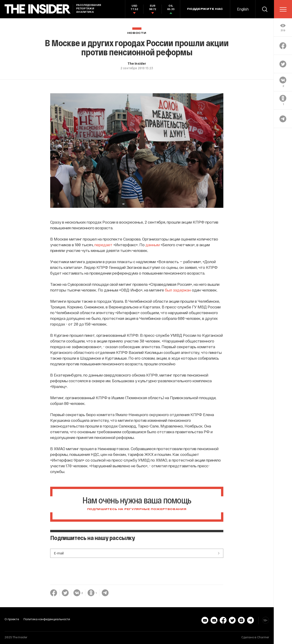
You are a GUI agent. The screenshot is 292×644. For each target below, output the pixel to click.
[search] (265, 9)
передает (103, 245)
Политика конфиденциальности (47, 619)
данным (153, 245)
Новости (137, 33)
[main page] (38, 9)
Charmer (263, 637)
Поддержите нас (205, 9)
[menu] (283, 9)
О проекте (12, 619)
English (243, 9)
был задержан (178, 290)
